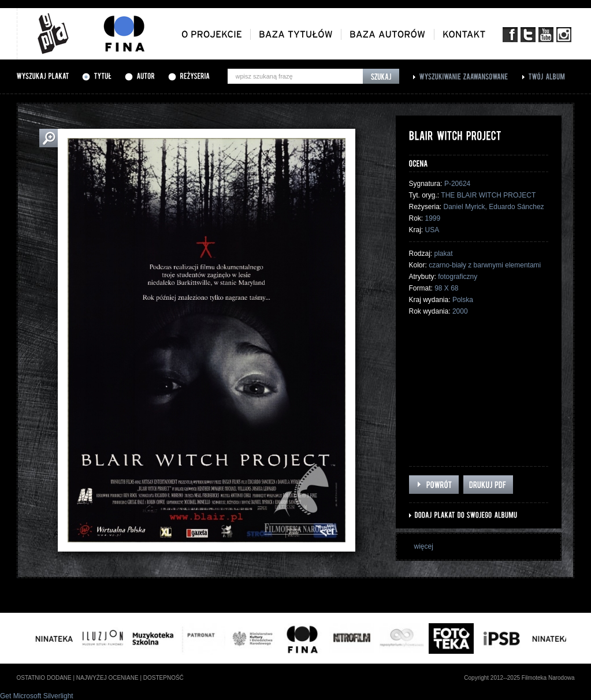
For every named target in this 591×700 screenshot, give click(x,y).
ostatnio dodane (44, 678)
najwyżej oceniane (107, 678)
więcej (424, 546)
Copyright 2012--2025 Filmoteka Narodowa (519, 678)
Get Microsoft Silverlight (37, 696)
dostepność (163, 678)
